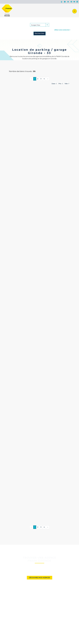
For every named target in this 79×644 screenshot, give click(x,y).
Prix (61, 84)
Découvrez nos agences (40, 578)
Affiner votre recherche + (62, 30)
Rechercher (40, 33)
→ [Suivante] (48, 79)
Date (54, 84)
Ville (67, 84)
